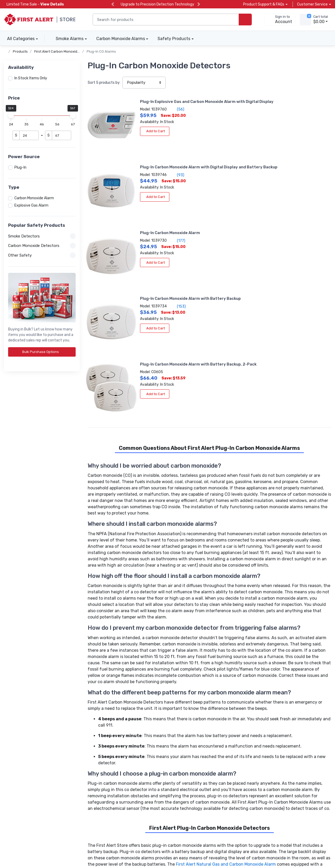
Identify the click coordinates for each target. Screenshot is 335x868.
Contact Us (91, 787)
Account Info (93, 765)
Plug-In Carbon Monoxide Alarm (146, 157)
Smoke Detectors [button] (42, 236)
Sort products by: (104, 83)
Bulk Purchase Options (42, 352)
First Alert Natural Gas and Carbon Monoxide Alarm (226, 701)
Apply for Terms (17, 765)
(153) (280, 170)
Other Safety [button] (42, 255)
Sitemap (98, 846)
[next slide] (199, 4)
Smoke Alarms (70, 39)
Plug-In (20, 167)
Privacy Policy (44, 846)
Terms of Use (73, 846)
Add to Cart (131, 137)
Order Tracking (94, 758)
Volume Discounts (19, 758)
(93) (279, 115)
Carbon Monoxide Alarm (34, 198)
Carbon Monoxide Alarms (121, 39)
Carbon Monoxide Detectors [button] (42, 246)
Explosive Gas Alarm (31, 205)
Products (20, 51)
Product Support (96, 773)
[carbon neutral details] (33, 803)
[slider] (11, 115)
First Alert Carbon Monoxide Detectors (65, 51)
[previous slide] (113, 4)
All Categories (19, 39)
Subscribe (224, 788)
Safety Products (174, 39)
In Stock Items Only (31, 78)
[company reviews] (110, 802)
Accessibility (15, 846)
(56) (153, 115)
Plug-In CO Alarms (101, 51)
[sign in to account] (280, 20)
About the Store (173, 758)
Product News (171, 765)
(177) (154, 164)
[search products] (245, 20)
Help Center (92, 780)
